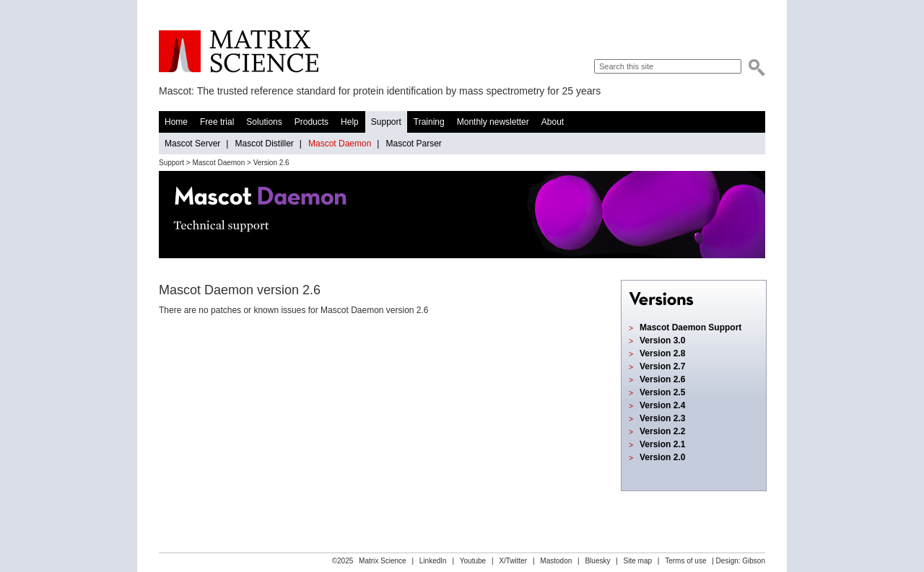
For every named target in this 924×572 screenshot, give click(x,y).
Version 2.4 (662, 405)
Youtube (473, 561)
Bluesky (597, 561)
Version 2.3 (662, 418)
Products (311, 122)
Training (429, 122)
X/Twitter (513, 561)
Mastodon (556, 561)
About (553, 122)
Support (386, 122)
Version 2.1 (662, 444)
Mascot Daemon (340, 144)
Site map (638, 561)
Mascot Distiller (264, 144)
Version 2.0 (662, 457)
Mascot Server (192, 144)
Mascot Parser (413, 144)
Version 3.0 (662, 340)
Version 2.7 (662, 366)
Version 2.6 (662, 379)
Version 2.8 (662, 353)
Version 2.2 (662, 431)
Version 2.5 (662, 392)
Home (176, 122)
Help (350, 122)
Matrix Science (239, 52)
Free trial (217, 122)
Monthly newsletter (493, 122)
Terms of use (685, 561)
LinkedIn (433, 561)
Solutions (264, 122)
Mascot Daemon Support (690, 327)
